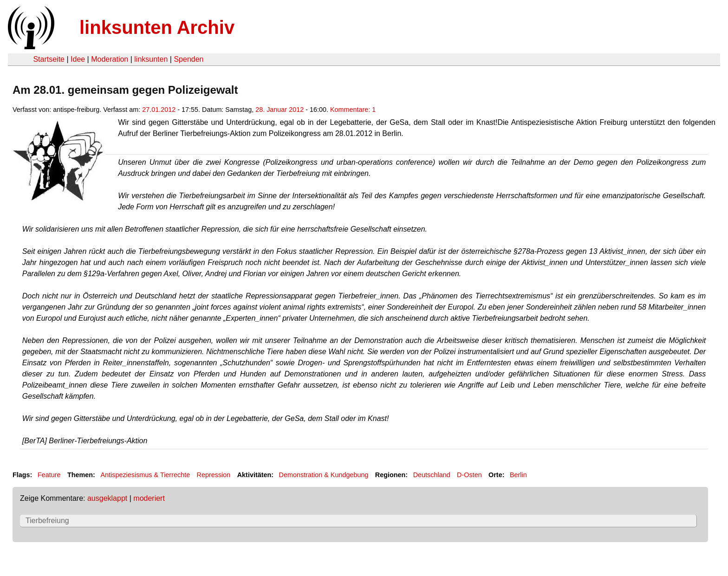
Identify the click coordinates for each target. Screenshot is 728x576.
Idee (78, 59)
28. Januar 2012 (279, 110)
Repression (214, 475)
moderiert (149, 498)
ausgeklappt (107, 498)
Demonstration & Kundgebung (324, 475)
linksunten (151, 59)
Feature (49, 475)
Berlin (518, 475)
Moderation (110, 59)
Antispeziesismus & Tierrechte (145, 475)
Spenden (188, 59)
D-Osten (469, 475)
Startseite (49, 59)
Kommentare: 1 (353, 110)
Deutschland (432, 475)
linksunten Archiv (157, 27)
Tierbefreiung (47, 521)
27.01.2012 (159, 110)
